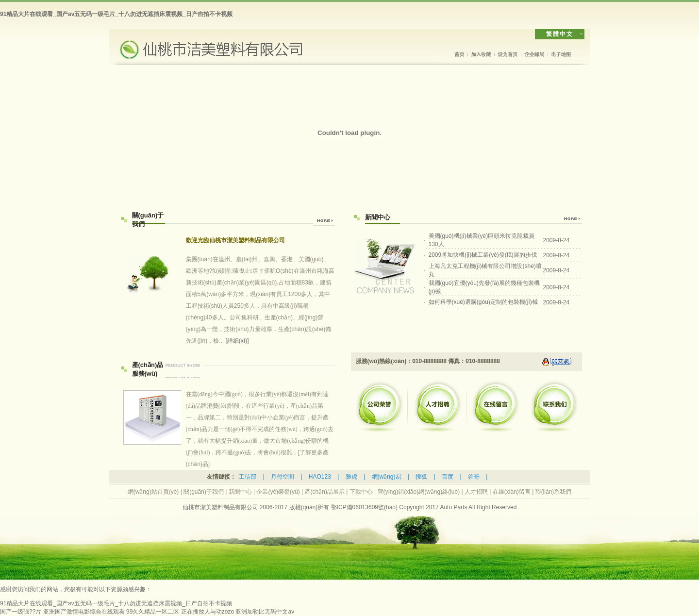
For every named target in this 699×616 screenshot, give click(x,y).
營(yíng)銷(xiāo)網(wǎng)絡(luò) (419, 492)
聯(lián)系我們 (554, 492)
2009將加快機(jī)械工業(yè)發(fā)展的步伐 (483, 255)
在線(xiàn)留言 (512, 492)
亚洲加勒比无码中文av (265, 612)
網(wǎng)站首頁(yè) (153, 492)
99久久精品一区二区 (153, 612)
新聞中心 (240, 492)
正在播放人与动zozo (208, 612)
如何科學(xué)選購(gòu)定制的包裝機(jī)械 (483, 302)
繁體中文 (560, 34)
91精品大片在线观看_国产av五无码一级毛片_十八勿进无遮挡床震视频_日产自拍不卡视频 (116, 14)
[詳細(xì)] (237, 341)
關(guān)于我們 (204, 492)
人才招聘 (476, 492)
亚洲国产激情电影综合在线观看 (84, 612)
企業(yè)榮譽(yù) (278, 492)
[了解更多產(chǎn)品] (260, 429)
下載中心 (361, 492)
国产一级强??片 (21, 612)
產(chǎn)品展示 (325, 492)
